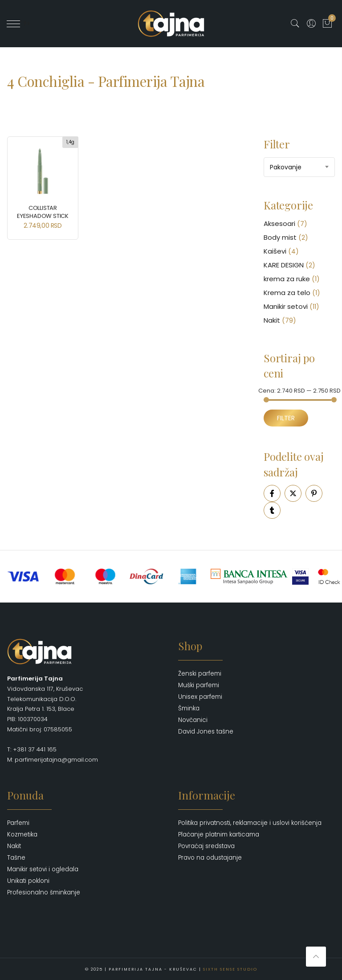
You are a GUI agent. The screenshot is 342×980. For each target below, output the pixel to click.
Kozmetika (22, 834)
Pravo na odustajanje (210, 858)
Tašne (16, 858)
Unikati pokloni (28, 881)
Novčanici (193, 720)
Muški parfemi (199, 685)
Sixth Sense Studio (230, 969)
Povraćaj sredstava (206, 846)
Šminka (189, 708)
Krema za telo (287, 293)
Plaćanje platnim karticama (219, 834)
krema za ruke (287, 279)
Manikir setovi (286, 306)
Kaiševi (275, 251)
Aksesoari (279, 223)
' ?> (18, 24)
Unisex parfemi (200, 697)
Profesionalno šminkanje (44, 892)
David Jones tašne (206, 732)
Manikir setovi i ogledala (43, 869)
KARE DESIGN (284, 265)
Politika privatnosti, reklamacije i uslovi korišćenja (250, 823)
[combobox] (299, 167)
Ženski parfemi (200, 674)
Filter (286, 418)
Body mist (280, 237)
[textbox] (299, 167)
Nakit (272, 320)
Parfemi (18, 823)
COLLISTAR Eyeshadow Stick (43, 212)
